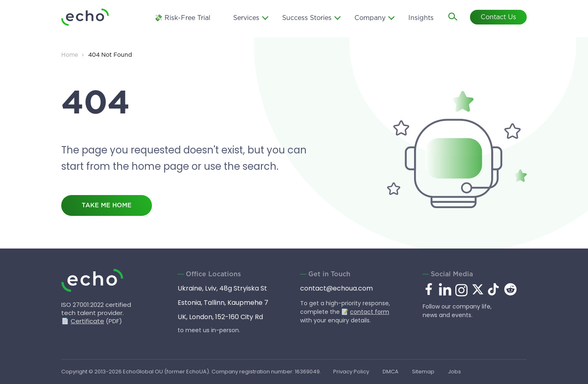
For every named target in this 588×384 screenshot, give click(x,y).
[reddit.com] (510, 293)
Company (370, 18)
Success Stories (307, 18)
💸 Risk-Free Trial (182, 18)
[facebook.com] (429, 290)
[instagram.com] (461, 295)
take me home (107, 205)
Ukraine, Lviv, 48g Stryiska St (222, 288)
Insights (421, 18)
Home (70, 55)
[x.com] (478, 293)
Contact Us (498, 17)
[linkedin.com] (445, 295)
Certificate (87, 321)
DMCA (391, 372)
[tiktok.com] (494, 293)
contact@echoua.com (336, 288)
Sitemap (423, 372)
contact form (370, 312)
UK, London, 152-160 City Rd (220, 317)
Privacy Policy (351, 372)
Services (246, 18)
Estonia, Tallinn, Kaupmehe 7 (223, 303)
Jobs (454, 372)
